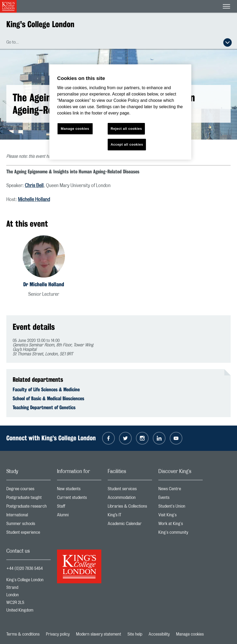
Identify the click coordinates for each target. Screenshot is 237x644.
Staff (79, 507)
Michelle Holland (34, 200)
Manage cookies (190, 634)
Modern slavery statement (99, 634)
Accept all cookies (127, 144)
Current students (79, 499)
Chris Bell (34, 186)
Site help (135, 634)
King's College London (40, 24)
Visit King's (181, 516)
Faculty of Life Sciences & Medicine (46, 389)
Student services (130, 490)
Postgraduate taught (29, 499)
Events (181, 499)
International (29, 516)
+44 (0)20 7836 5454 (25, 569)
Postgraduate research (29, 507)
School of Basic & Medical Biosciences (48, 398)
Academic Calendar (130, 525)
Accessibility (159, 634)
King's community (181, 534)
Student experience (29, 534)
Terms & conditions (23, 634)
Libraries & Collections (130, 507)
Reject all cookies (126, 129)
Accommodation (130, 499)
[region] (120, 112)
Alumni (79, 516)
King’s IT (130, 516)
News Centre (181, 490)
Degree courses (29, 490)
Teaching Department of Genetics (44, 407)
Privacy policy (58, 634)
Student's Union (181, 507)
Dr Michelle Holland (44, 284)
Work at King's (181, 525)
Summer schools (29, 525)
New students (79, 490)
